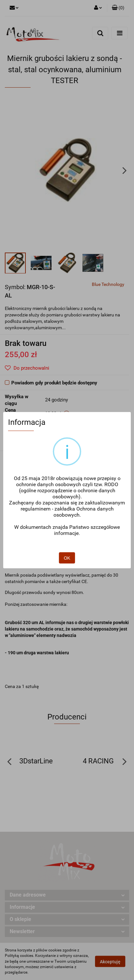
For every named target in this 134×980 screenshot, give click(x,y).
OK (67, 540)
